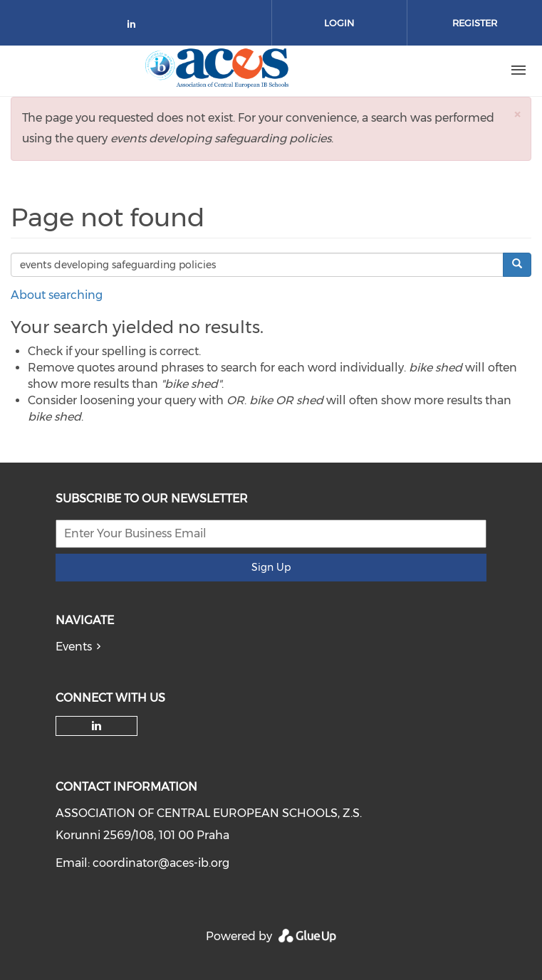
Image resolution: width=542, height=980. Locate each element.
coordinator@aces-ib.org (161, 863)
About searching (57, 295)
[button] (517, 114)
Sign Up (271, 567)
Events (74, 647)
